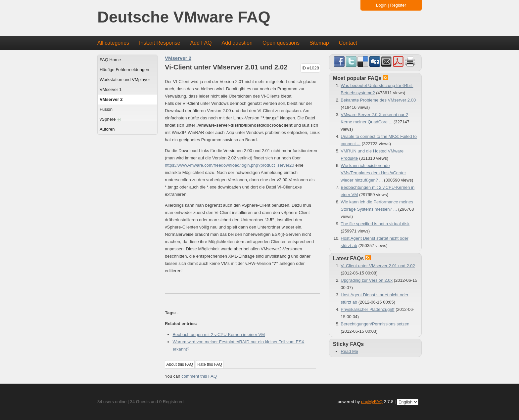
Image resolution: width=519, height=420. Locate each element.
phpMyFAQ (372, 402)
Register (398, 5)
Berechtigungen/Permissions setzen (375, 324)
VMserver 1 (111, 89)
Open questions (281, 43)
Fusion (106, 109)
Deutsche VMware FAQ (184, 17)
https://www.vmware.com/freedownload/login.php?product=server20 (230, 165)
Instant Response (160, 43)
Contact (348, 43)
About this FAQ (180, 364)
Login (381, 5)
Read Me (349, 351)
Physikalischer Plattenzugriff (367, 309)
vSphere (110, 119)
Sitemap (319, 43)
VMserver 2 (111, 99)
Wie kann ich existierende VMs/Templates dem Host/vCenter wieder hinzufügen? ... (373, 173)
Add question (237, 43)
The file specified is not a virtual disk (375, 224)
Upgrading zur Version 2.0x (367, 280)
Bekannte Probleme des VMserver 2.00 (378, 100)
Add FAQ (201, 43)
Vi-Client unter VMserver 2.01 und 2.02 (378, 266)
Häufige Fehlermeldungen (124, 70)
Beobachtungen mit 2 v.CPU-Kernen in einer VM (219, 335)
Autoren (107, 129)
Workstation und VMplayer (125, 80)
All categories (113, 43)
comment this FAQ (199, 376)
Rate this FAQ (210, 364)
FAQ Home (110, 60)
